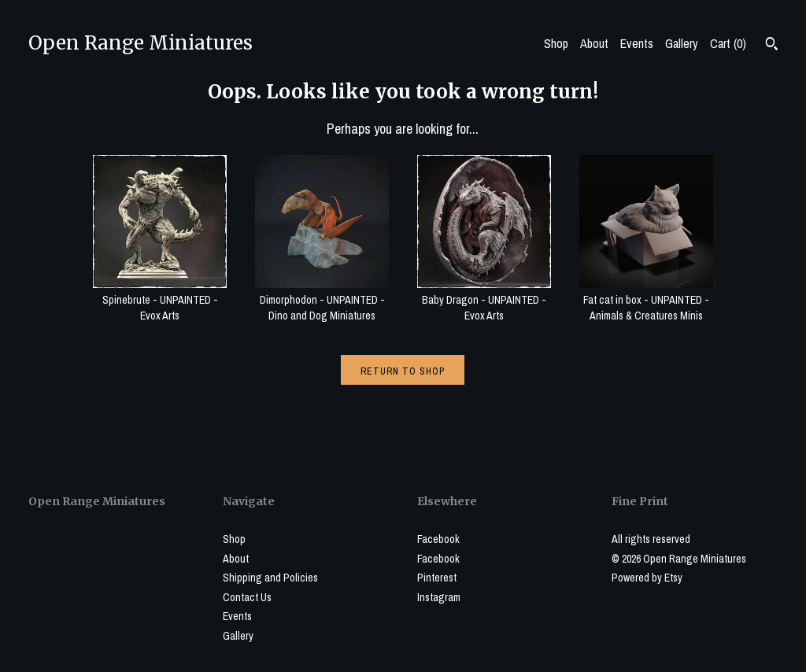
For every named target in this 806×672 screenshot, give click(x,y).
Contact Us (247, 597)
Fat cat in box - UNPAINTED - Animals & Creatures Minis (646, 299)
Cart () (728, 43)
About (594, 43)
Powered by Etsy (647, 578)
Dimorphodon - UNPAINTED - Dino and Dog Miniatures (322, 299)
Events (637, 43)
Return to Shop (403, 371)
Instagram (439, 597)
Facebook (438, 539)
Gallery (682, 43)
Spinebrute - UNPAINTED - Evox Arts (160, 299)
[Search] (772, 46)
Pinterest (437, 578)
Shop (556, 43)
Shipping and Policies (270, 578)
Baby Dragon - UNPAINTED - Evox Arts (484, 299)
